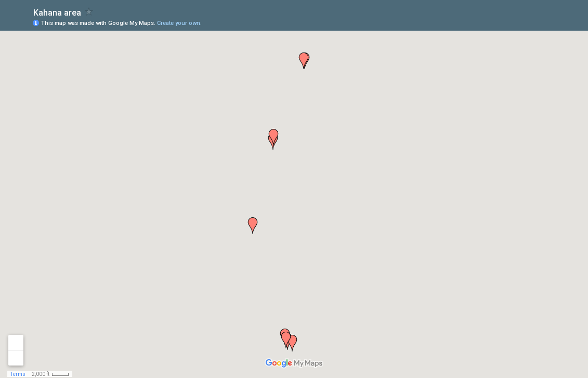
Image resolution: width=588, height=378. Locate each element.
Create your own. (179, 23)
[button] (253, 226)
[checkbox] (89, 12)
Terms (18, 374)
